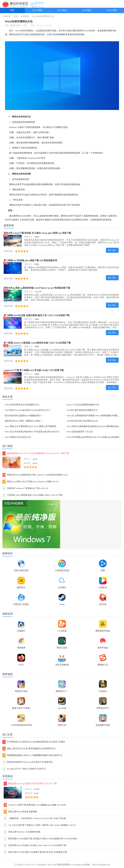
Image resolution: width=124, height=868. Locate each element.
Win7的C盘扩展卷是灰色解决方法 (82, 410)
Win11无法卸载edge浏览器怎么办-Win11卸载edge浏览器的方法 (95, 437)
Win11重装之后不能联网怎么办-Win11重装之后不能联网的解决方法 (35, 426)
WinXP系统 (112, 10)
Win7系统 (87, 10)
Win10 (18, 31)
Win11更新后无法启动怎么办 (18, 437)
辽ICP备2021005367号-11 (25, 865)
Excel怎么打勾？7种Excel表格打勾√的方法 (24, 769)
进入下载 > (112, 250)
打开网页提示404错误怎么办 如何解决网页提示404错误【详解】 (34, 742)
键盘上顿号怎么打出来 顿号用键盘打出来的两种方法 (29, 749)
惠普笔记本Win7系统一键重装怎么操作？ (24, 421)
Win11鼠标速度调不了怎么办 (80, 432)
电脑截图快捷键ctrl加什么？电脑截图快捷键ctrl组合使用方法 (32, 755)
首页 (12, 10)
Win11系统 (37, 10)
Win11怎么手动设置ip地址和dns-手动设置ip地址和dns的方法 (32, 432)
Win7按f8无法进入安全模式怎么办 (82, 421)
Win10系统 (62, 10)
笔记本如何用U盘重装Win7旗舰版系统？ (23, 416)
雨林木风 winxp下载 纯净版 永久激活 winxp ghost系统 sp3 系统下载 (37, 233)
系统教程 (25, 16)
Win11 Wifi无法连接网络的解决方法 (83, 405)
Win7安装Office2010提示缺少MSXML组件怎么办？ (28, 410)
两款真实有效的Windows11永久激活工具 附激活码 (28, 762)
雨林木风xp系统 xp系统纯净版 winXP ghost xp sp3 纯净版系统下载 (37, 288)
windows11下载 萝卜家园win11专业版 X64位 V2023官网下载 (34, 370)
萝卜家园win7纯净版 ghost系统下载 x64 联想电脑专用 (30, 260)
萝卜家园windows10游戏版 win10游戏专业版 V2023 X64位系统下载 (37, 343)
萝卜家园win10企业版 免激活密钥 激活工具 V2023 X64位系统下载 (36, 315)
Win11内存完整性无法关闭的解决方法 (22, 405)
